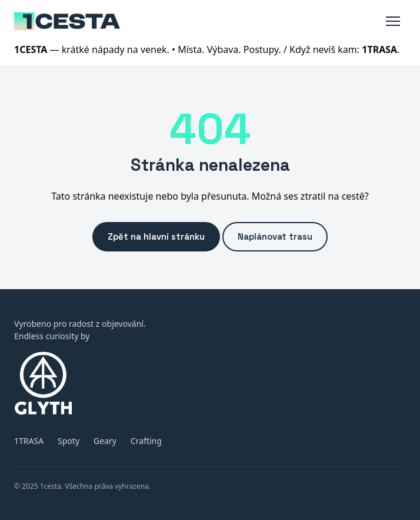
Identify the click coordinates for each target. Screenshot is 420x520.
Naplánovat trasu (275, 236)
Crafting (146, 441)
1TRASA (29, 441)
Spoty (69, 441)
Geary (105, 441)
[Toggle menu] (393, 21)
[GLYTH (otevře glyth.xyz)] (210, 383)
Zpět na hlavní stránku (156, 236)
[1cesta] (67, 21)
